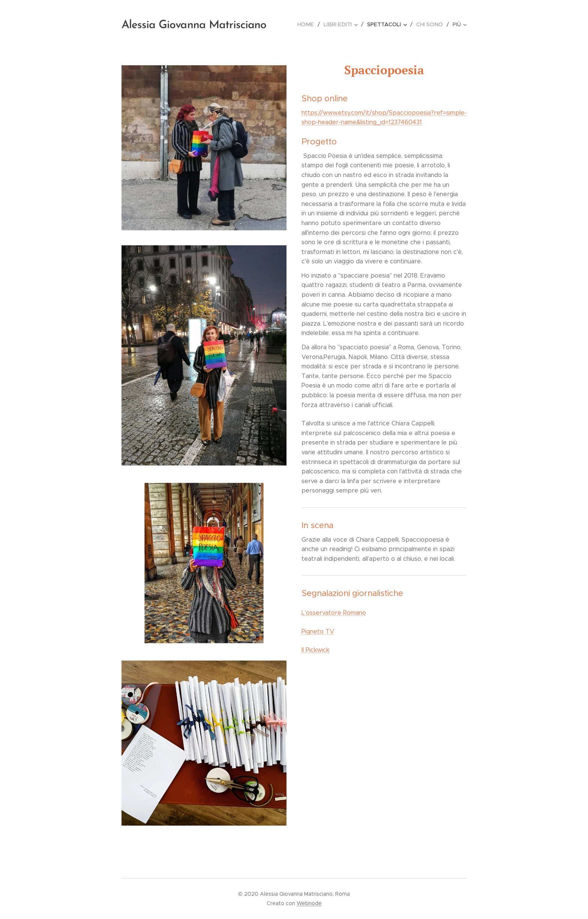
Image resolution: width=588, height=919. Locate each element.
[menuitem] (311, 24)
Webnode (309, 903)
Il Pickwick (315, 650)
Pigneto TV (318, 631)
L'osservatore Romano (334, 613)
